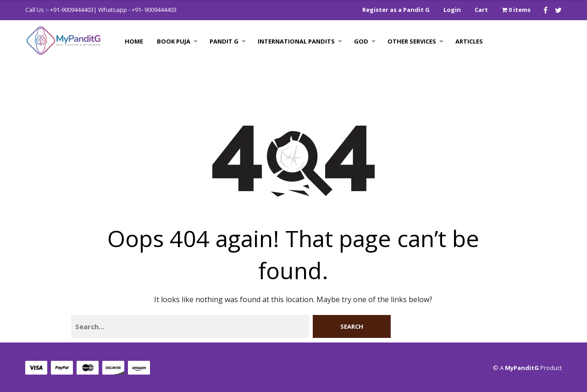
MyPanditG (522, 368)
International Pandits (296, 41)
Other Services (412, 41)
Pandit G (224, 41)
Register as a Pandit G (396, 10)
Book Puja (174, 41)
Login (452, 10)
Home (134, 41)
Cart (481, 10)
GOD (361, 41)
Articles (469, 41)
